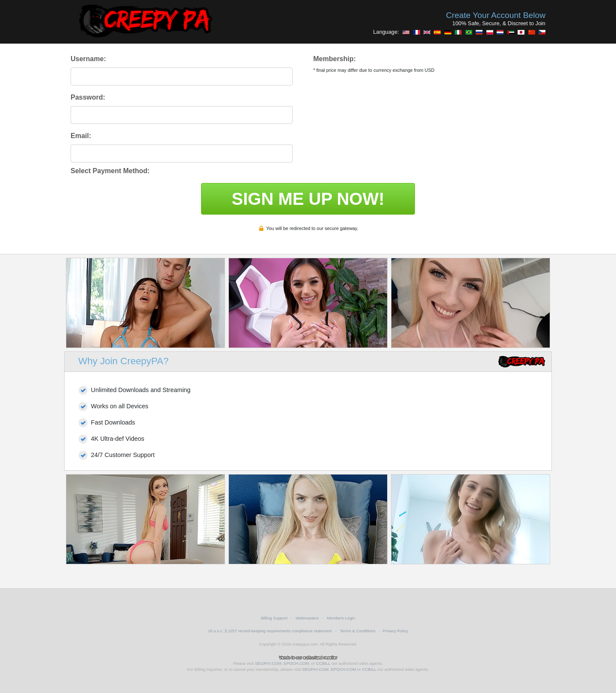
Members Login (341, 618)
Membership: (335, 59)
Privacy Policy (395, 631)
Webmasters (307, 618)
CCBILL (323, 663)
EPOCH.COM (296, 663)
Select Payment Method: (110, 171)
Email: (81, 136)
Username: (88, 59)
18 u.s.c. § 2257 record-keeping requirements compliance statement (270, 631)
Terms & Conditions (358, 631)
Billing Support (274, 618)
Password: (88, 97)
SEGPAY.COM (268, 663)
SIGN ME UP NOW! (308, 199)
